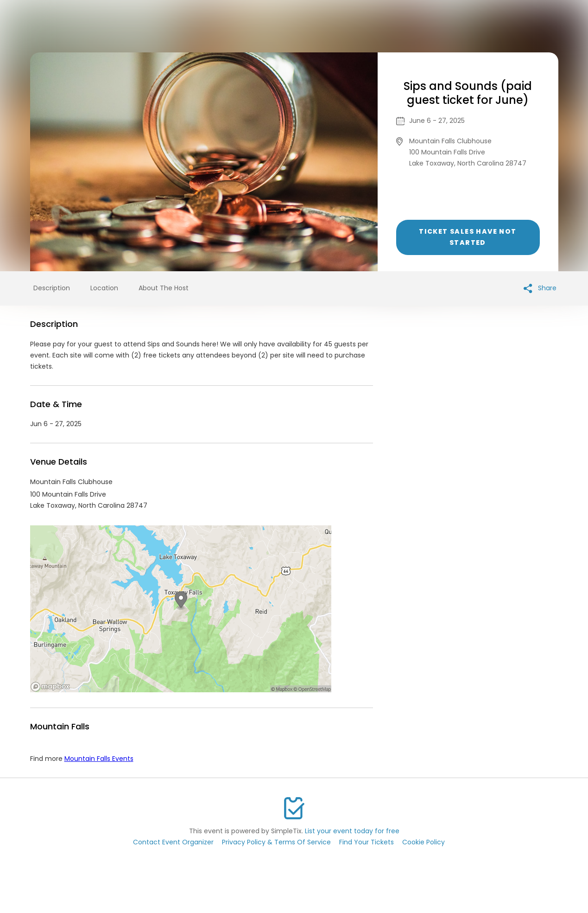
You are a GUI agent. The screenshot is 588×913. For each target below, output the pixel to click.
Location (104, 288)
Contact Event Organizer (173, 842)
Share (540, 288)
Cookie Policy (424, 842)
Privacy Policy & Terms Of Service (276, 842)
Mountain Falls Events (99, 759)
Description (52, 288)
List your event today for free (352, 831)
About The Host (164, 288)
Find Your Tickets (367, 842)
